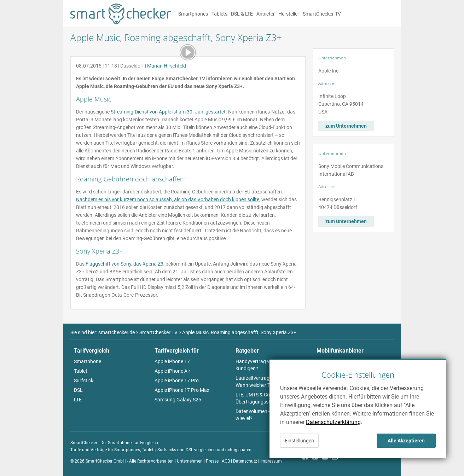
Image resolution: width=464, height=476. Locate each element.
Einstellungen (299, 441)
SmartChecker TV (322, 14)
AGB (226, 461)
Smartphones (193, 14)
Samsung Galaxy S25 (178, 400)
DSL (78, 390)
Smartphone (88, 361)
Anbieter (266, 14)
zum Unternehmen (346, 126)
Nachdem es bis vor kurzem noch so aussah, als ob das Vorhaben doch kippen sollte (168, 199)
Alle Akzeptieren (406, 441)
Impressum (271, 461)
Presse (212, 461)
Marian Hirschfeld (167, 66)
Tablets (219, 14)
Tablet (81, 371)
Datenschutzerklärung (333, 422)
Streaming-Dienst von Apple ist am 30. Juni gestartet (168, 112)
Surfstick (84, 381)
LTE (78, 400)
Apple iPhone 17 (172, 361)
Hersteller (289, 14)
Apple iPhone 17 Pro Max (182, 390)
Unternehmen (190, 461)
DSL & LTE (242, 14)
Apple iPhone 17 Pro (177, 381)
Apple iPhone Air (172, 371)
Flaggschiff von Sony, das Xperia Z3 (124, 264)
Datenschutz (245, 461)
